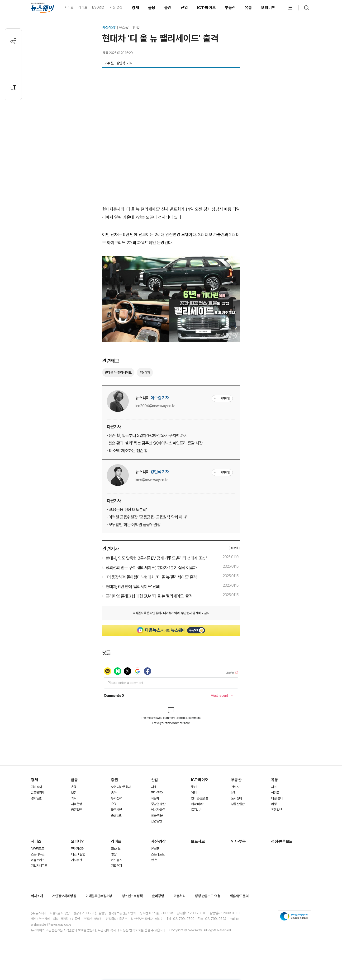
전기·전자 (157, 793)
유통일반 (276, 810)
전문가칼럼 (78, 849)
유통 (249, 8)
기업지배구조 (39, 866)
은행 (74, 787)
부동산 (230, 8)
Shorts (116, 849)
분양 (234, 793)
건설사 (235, 787)
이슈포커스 (38, 860)
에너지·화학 (158, 810)
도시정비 (236, 798)
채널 (274, 787)
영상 (114, 854)
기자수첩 (76, 860)
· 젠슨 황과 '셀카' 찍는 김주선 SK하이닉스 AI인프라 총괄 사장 (155, 443)
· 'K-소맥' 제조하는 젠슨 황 (127, 451)
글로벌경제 (38, 793)
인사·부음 (238, 841)
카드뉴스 (116, 860)
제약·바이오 (198, 804)
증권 (168, 8)
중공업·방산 (158, 804)
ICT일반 (196, 810)
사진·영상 (116, 7)
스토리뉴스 (38, 854)
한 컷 (136, 27)
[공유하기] (13, 41)
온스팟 (124, 27)
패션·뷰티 (277, 798)
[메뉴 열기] (290, 8)
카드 (74, 798)
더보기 (234, 548)
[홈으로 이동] (43, 7)
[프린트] (13, 72)
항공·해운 (157, 815)
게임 (194, 793)
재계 (154, 787)
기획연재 (116, 866)
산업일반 (156, 821)
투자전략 (116, 798)
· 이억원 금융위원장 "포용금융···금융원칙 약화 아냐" (147, 517)
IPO (113, 804)
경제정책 (36, 787)
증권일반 (116, 815)
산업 (184, 8)
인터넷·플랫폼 (199, 798)
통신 (194, 787)
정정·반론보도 (282, 841)
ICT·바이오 (206, 8)
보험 (74, 793)
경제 (135, 8)
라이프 (83, 7)
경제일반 (36, 798)
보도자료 (198, 841)
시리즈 (69, 7)
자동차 (155, 798)
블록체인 (116, 810)
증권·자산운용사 (121, 787)
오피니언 (268, 8)
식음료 (275, 793)
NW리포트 (38, 849)
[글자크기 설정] (13, 87)
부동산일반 (238, 804)
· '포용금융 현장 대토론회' (127, 509)
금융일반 (76, 810)
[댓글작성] (13, 57)
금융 (152, 8)
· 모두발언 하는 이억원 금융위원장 (134, 525)
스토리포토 (158, 854)
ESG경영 (98, 7)
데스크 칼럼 (78, 854)
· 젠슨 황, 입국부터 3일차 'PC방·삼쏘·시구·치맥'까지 (147, 435)
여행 (274, 804)
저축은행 (76, 804)
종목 (114, 793)
